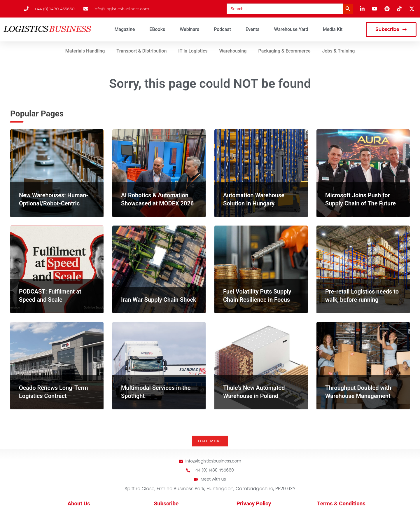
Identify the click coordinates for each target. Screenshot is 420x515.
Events (253, 29)
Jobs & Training (339, 51)
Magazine (125, 29)
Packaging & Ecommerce (284, 51)
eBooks (157, 29)
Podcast (222, 29)
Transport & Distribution (141, 51)
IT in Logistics (193, 51)
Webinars (189, 29)
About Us (79, 506)
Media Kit (333, 29)
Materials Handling (85, 51)
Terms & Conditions (341, 506)
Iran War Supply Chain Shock (159, 300)
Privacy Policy (254, 506)
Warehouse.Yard (291, 29)
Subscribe (166, 506)
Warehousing (233, 51)
